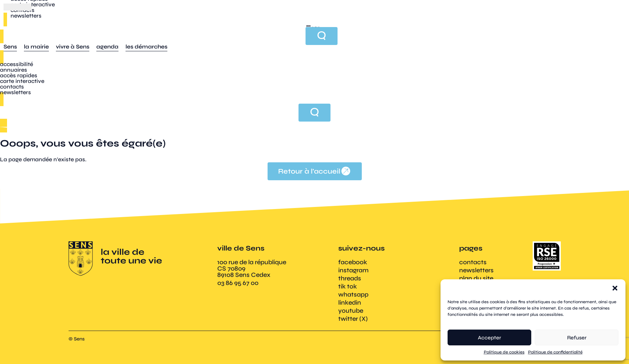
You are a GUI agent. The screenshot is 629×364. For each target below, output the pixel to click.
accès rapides (19, 75)
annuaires (14, 70)
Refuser (577, 338)
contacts (12, 87)
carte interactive (22, 81)
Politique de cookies (504, 352)
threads (350, 278)
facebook (353, 262)
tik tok (348, 286)
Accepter (489, 338)
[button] (615, 288)
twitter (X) (353, 319)
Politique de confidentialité (555, 352)
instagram (353, 270)
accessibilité (17, 64)
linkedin (350, 303)
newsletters (15, 92)
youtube (351, 311)
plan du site (476, 278)
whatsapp (353, 294)
